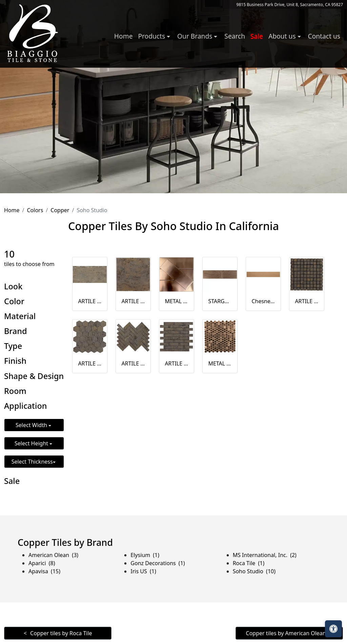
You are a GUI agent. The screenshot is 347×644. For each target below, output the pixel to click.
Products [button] (152, 36)
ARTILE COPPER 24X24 (133, 301)
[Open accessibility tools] (333, 629)
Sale (257, 36)
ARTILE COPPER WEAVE (177, 363)
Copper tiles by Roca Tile (61, 633)
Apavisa (44, 571)
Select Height (32, 443)
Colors (35, 210)
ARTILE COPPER (90, 301)
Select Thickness (32, 462)
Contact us (324, 36)
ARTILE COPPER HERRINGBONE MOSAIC (133, 363)
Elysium (145, 555)
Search (235, 36)
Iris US (143, 571)
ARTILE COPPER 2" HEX (90, 363)
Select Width (32, 425)
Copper (60, 210)
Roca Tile (249, 563)
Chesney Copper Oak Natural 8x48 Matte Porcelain (263, 301)
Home (124, 36)
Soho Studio (254, 571)
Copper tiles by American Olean (286, 633)
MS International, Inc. (265, 555)
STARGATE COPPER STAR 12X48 (220, 301)
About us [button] (283, 36)
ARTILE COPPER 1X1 (307, 301)
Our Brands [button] (196, 36)
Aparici (42, 563)
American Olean (53, 555)
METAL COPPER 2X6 (177, 301)
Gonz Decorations (158, 563)
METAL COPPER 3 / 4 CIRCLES (220, 363)
